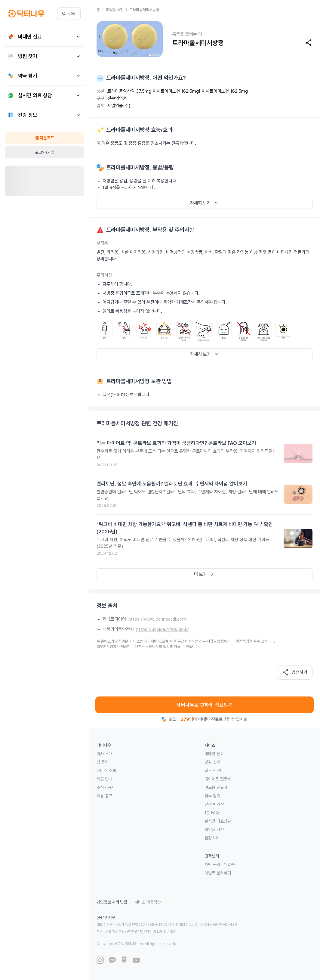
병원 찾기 (212, 762)
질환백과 (212, 838)
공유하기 (295, 672)
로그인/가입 (45, 152)
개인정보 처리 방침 (112, 902)
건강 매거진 (214, 804)
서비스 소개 (106, 771)
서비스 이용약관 (148, 902)
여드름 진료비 (216, 787)
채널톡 (229, 864)
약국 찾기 (212, 796)
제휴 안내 (104, 779)
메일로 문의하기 (218, 873)
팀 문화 (103, 762)
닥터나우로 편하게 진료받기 (205, 705)
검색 (69, 14)
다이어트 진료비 (218, 779)
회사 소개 (104, 754)
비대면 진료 (214, 754)
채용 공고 (104, 796)
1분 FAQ (212, 813)
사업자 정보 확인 (165, 932)
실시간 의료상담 (218, 821)
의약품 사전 (214, 830)
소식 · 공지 (106, 787)
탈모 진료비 (214, 771)
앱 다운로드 (45, 138)
